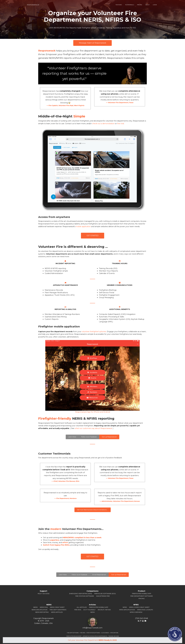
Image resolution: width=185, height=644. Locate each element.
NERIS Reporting (42, 612)
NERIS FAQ (44, 607)
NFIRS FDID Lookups (145, 610)
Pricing (142, 598)
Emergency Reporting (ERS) (81, 594)
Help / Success (43, 594)
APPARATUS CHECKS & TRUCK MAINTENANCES (95, 636)
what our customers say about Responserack (93, 428)
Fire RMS (78, 610)
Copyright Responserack (43, 618)
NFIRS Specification (127, 610)
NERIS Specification (39, 610)
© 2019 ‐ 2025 (43, 621)
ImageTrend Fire (103, 596)
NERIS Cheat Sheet (57, 607)
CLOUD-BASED (105, 633)
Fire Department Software (142, 596)
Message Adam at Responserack (92, 43)
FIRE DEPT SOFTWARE (73, 633)
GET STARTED (93, 236)
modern (56, 529)
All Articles (82, 607)
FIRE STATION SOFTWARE (93, 633)
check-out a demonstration (103, 124)
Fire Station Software (85, 596)
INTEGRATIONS (114, 633)
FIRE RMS (83, 633)
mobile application (83, 226)
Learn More (72, 437)
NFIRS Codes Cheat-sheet (139, 607)
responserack (33, 5)
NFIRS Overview (136, 612)
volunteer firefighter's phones (94, 332)
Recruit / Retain (104, 610)
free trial (121, 124)
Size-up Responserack (109, 437)
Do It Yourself (89, 610)
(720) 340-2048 (142, 618)
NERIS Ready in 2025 (108, 640)
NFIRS (125, 607)
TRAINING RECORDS (114, 636)
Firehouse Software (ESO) (105, 594)
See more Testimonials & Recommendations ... (93, 510)
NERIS (35, 607)
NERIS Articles (57, 612)
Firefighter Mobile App (142, 594)
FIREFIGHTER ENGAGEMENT (74, 636)
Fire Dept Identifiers (58, 610)
